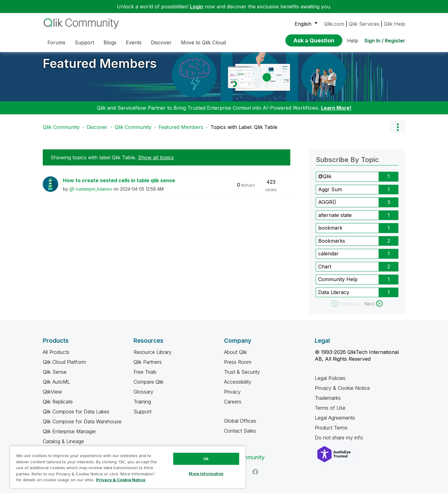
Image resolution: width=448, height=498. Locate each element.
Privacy (232, 396)
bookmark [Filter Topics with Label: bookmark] (330, 232)
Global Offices (240, 425)
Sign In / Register (385, 41)
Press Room (238, 367)
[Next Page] (373, 308)
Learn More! (336, 112)
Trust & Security (242, 377)
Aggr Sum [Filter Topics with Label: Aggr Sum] (330, 194)
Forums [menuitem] (56, 42)
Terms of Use (330, 412)
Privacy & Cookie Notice (342, 393)
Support (143, 416)
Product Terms (331, 432)
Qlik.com (334, 24)
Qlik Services (364, 24)
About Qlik (235, 357)
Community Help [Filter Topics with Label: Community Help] (338, 284)
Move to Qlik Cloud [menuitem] (203, 42)
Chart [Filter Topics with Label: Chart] (325, 271)
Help (353, 41)
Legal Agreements (335, 422)
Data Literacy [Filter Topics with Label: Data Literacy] (334, 297)
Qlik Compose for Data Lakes (76, 416)
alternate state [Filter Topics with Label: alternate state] (335, 220)
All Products (56, 357)
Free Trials (145, 377)
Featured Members (100, 68)
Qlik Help (395, 24)
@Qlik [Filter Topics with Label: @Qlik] (325, 181)
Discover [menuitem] (161, 42)
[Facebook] (255, 476)
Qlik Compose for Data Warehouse (82, 426)
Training (142, 406)
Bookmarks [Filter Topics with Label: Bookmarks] (332, 245)
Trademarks (328, 403)
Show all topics (156, 162)
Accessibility (238, 386)
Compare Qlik (149, 386)
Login (197, 7)
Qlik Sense (55, 377)
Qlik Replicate (58, 406)
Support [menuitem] (84, 42)
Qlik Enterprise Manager (69, 436)
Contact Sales (240, 435)
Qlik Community (61, 132)
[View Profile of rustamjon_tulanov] (94, 194)
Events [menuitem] (134, 42)
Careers (233, 406)
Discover (97, 132)
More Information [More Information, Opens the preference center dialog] (206, 474)
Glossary (143, 396)
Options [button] (397, 132)
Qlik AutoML (56, 386)
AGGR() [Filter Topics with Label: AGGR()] (327, 207)
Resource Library (153, 357)
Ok (206, 459)
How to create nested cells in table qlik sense (119, 185)
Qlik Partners (148, 367)
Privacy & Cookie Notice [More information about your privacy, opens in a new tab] (121, 480)
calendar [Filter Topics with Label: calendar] (328, 258)
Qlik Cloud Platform (64, 367)
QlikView (52, 396)
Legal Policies (330, 383)
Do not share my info (340, 442)
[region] (128, 467)
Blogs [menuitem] (110, 42)
